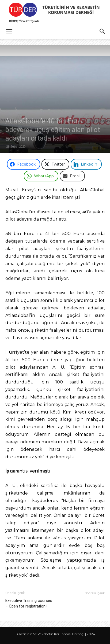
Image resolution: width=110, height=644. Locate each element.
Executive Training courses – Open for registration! (29, 603)
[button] (9, 31)
